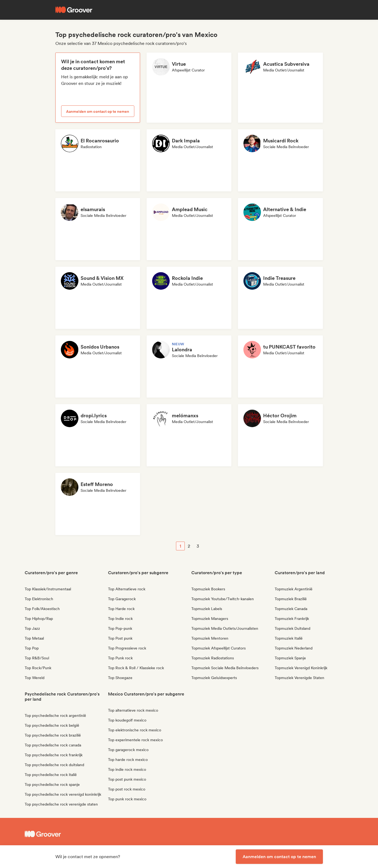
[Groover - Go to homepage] (66, 834)
